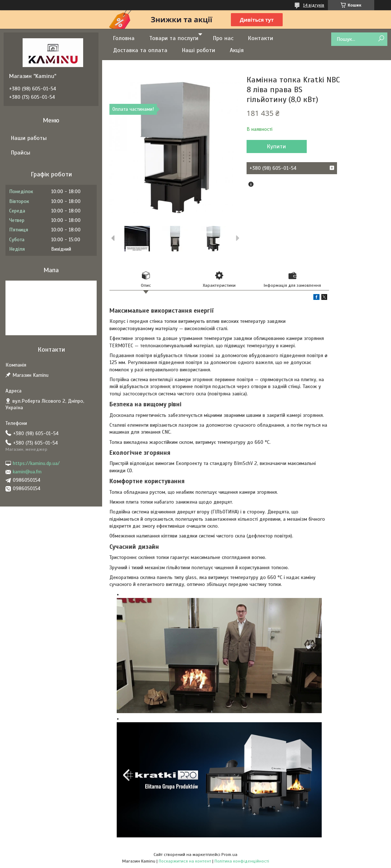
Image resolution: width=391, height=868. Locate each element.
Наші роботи (199, 50)
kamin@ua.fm (27, 472)
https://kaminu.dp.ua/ (36, 463)
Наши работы (29, 138)
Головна (124, 38)
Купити (276, 146)
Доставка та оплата (140, 50)
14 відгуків (314, 5)
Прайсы (21, 153)
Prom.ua (229, 855)
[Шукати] (381, 39)
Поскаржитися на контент (185, 861)
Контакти (261, 38)
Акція (237, 50)
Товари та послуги (174, 38)
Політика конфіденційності (242, 861)
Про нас (223, 38)
